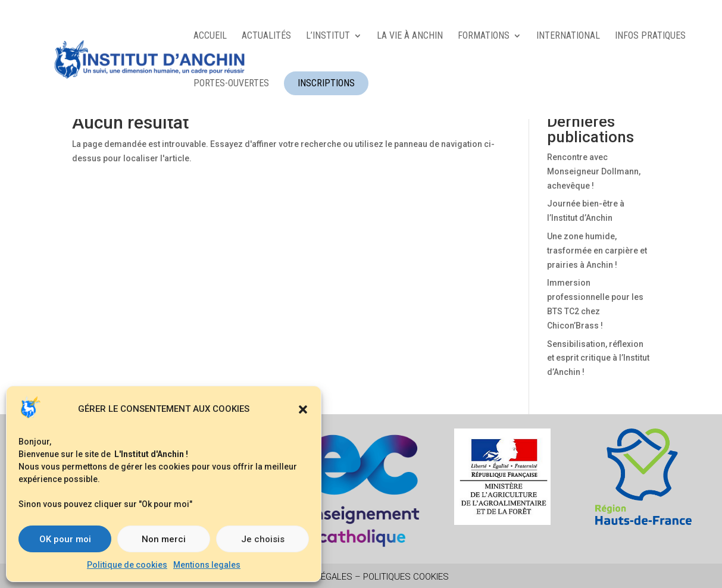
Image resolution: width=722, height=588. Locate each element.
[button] (303, 409)
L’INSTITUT (328, 36)
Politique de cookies (127, 565)
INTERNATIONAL (568, 36)
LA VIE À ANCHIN (410, 36)
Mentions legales (207, 565)
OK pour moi (65, 539)
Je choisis (263, 539)
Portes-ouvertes (231, 84)
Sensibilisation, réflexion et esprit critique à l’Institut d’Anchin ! (598, 358)
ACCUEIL (210, 36)
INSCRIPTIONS (326, 83)
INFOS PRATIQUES (650, 36)
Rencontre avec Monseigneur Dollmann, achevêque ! (594, 171)
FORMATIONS (484, 36)
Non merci (164, 539)
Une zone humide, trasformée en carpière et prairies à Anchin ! (597, 251)
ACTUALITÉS (266, 36)
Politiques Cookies (406, 577)
